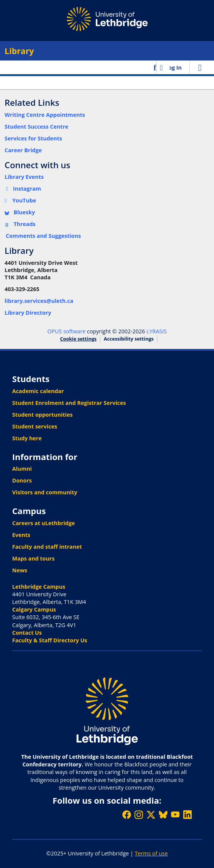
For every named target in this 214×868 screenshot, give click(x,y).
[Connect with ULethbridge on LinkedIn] (187, 815)
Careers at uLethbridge (44, 523)
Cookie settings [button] (78, 339)
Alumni (22, 469)
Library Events (24, 177)
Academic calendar (38, 391)
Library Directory (28, 313)
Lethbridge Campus (39, 587)
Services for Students (33, 138)
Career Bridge (23, 150)
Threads (20, 224)
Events (21, 535)
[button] (156, 67)
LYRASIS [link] (156, 331)
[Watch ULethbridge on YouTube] (175, 815)
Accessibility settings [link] (129, 339)
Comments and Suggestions (43, 236)
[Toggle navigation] (200, 67)
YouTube (20, 200)
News (20, 570)
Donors (22, 480)
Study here (27, 438)
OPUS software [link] (66, 331)
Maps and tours (33, 558)
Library (19, 51)
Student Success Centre (36, 127)
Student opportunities (42, 415)
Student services (35, 426)
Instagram (23, 189)
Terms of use (151, 853)
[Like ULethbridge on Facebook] (127, 815)
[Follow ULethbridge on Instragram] (139, 815)
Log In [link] (174, 68)
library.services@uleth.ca (39, 301)
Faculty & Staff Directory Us (50, 640)
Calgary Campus (34, 609)
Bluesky (20, 212)
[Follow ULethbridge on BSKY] (163, 815)
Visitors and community (45, 492)
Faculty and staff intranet (47, 547)
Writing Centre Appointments (45, 115)
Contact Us (27, 633)
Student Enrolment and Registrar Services (69, 403)
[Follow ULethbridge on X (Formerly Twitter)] (151, 815)
